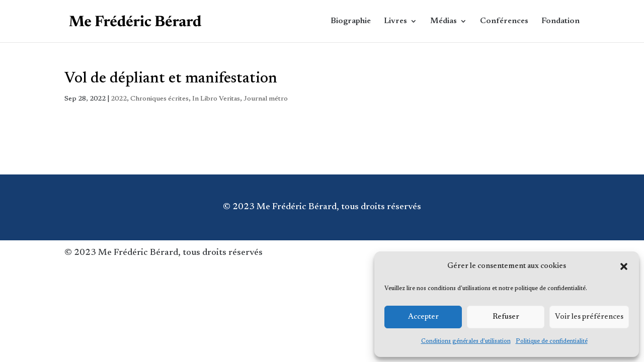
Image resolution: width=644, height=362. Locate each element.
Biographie (351, 21)
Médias (444, 21)
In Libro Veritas (216, 99)
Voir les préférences (589, 317)
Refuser (506, 317)
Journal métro (266, 99)
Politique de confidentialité (552, 341)
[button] (624, 266)
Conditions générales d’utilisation (466, 341)
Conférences (504, 21)
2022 (119, 99)
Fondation (560, 21)
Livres (395, 21)
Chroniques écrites (159, 99)
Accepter (423, 317)
